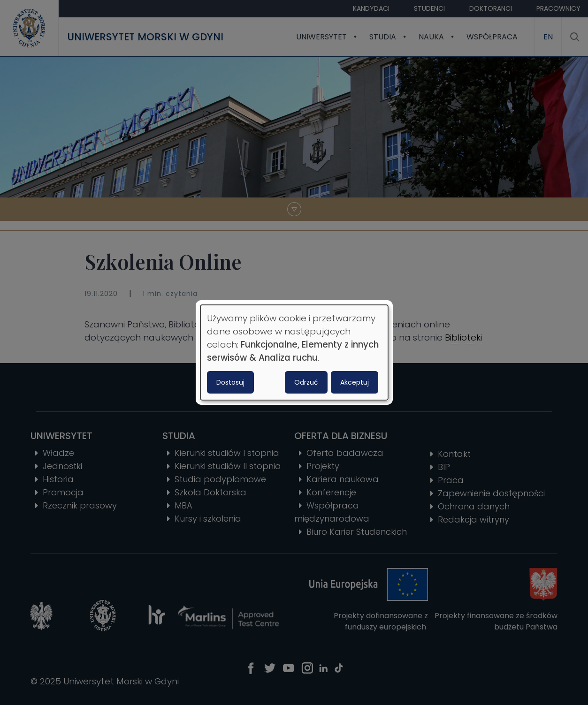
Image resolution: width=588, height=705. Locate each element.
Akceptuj (355, 382)
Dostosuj (230, 382)
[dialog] (294, 353)
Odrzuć (306, 382)
